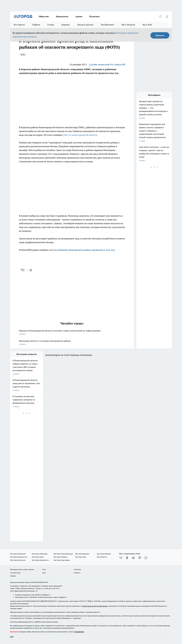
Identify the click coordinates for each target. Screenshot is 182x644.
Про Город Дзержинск (18, 554)
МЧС (23, 55)
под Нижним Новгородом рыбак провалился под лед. (84, 250)
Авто (44, 573)
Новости (77, 573)
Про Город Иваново (104, 554)
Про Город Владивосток (40, 560)
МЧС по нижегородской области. (81, 135)
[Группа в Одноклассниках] (127, 558)
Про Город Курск (38, 557)
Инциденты (62, 16)
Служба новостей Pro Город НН (107, 64)
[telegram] (31, 270)
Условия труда (15, 573)
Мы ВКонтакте (108, 25)
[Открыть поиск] (161, 16)
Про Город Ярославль (18, 560)
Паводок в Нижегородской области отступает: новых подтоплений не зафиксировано (72, 332)
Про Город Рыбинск (60, 557)
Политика (94, 16)
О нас (44, 569)
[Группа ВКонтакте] (121, 558)
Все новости (19, 25)
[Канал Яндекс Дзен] (140, 558)
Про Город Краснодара (62, 560)
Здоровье (66, 25)
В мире (51, 25)
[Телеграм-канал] (133, 558)
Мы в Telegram (128, 25)
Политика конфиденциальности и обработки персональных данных (34, 622)
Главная (13, 576)
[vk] (23, 270)
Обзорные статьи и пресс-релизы (22, 569)
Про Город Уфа (81, 557)
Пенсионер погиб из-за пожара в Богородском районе (72, 343)
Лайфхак (36, 25)
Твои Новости (102, 557)
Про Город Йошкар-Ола (19, 557)
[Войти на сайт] (167, 16)
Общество (44, 16)
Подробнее (77, 618)
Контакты (78, 569)
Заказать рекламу (85, 25)
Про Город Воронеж (82, 554)
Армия (79, 16)
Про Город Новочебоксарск (63, 554)
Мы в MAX (147, 25)
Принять (160, 35)
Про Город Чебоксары (40, 554)
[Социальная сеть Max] (146, 558)
